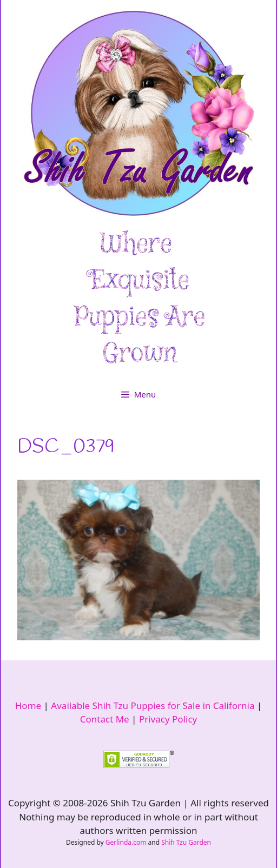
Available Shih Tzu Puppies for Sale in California (153, 705)
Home (28, 705)
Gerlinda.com (126, 842)
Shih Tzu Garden (186, 842)
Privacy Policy (168, 719)
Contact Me (105, 719)
